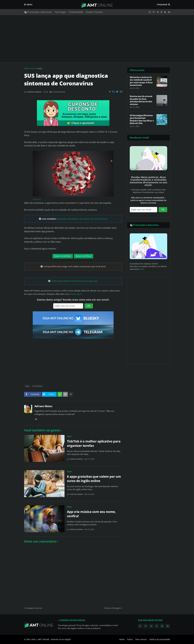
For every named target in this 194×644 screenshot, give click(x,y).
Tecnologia (60, 12)
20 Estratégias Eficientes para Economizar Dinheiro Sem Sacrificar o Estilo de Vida (142, 119)
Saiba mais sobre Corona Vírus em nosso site (75, 281)
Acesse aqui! (76, 294)
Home (122, 639)
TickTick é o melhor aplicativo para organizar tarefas (94, 443)
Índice (130, 639)
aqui (141, 269)
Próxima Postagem (113, 608)
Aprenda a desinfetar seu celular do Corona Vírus (82, 219)
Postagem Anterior (34, 608)
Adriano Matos (43, 406)
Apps (40, 68)
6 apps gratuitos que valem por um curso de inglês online (94, 478)
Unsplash (38, 199)
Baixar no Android (63, 256)
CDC (34, 199)
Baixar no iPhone (84, 256)
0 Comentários (59, 92)
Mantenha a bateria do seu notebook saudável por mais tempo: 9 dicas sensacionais (141, 81)
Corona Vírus (37, 386)
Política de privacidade (160, 639)
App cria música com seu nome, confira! (91, 514)
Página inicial (30, 68)
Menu (30, 5)
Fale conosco (141, 639)
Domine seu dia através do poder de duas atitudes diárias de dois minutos (141, 100)
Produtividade (76, 12)
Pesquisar (162, 5)
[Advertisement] (97, 39)
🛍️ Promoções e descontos (38, 12)
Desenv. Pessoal (94, 12)
